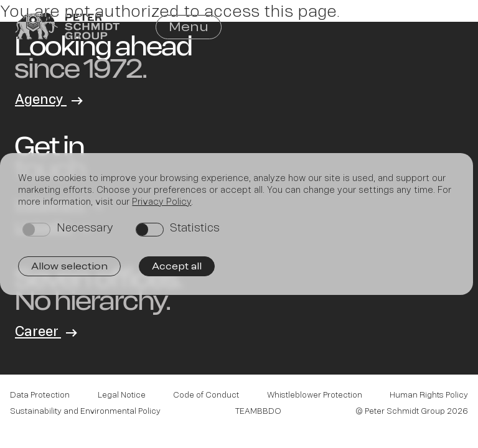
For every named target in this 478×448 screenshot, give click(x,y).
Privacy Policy (162, 201)
